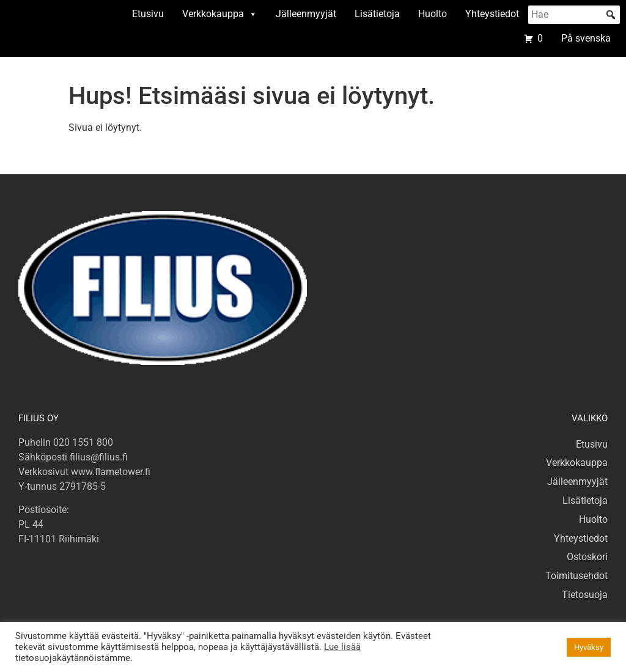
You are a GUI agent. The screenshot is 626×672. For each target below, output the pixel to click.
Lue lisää (342, 647)
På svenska (586, 38)
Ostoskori (587, 557)
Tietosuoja (585, 595)
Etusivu (148, 14)
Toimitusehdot (576, 576)
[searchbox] (574, 15)
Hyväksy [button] (589, 647)
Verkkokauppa (220, 14)
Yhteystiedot (492, 14)
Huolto (433, 14)
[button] (611, 15)
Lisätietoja (377, 14)
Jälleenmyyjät (306, 14)
